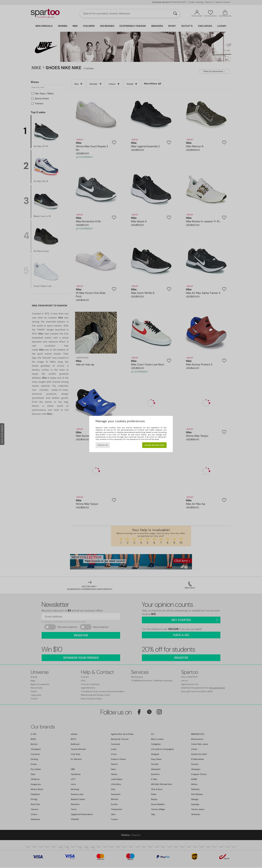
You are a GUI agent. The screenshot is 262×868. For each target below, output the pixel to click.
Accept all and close (154, 445)
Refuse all (103, 445)
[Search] (175, 14)
